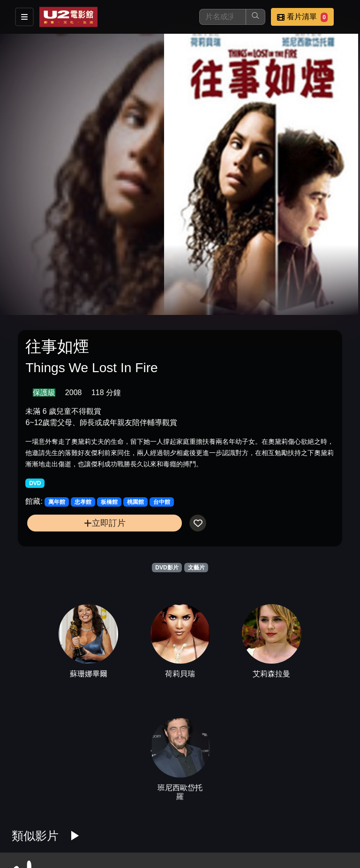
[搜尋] (223, 17)
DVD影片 (167, 568)
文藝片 (196, 568)
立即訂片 (105, 523)
